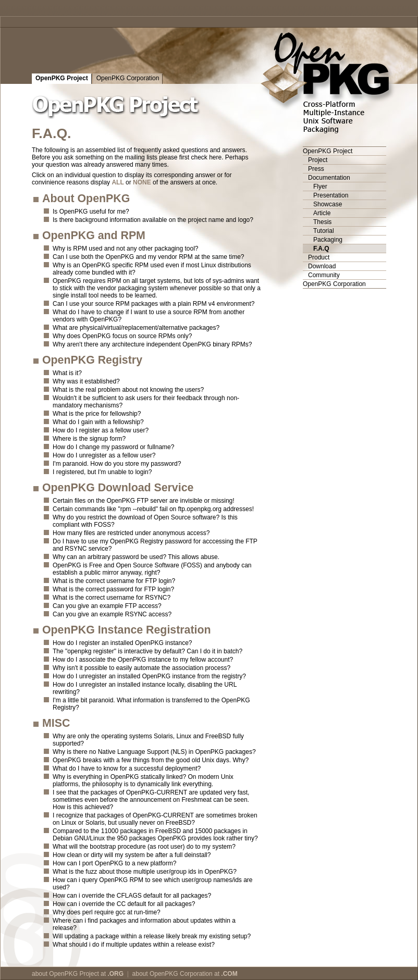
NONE (142, 182)
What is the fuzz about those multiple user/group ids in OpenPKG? (145, 872)
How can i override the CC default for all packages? (124, 904)
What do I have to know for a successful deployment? (127, 768)
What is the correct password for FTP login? (113, 589)
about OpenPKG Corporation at (185, 974)
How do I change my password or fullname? (113, 447)
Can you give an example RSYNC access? (112, 614)
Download (322, 266)
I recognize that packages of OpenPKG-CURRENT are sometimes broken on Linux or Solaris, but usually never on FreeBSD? (155, 819)
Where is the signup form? (89, 439)
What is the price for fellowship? (97, 414)
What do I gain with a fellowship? (98, 422)
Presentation (331, 195)
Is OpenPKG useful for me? (91, 212)
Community (324, 275)
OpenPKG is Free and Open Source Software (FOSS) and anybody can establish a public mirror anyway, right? (152, 569)
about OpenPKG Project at (78, 974)
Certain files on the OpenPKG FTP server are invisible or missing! (144, 501)
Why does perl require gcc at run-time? (107, 912)
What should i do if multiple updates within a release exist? (134, 945)
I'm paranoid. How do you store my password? (117, 464)
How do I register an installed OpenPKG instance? (122, 643)
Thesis (322, 222)
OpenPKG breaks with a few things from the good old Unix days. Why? (151, 760)
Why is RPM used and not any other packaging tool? (126, 249)
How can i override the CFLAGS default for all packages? (132, 896)
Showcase (328, 204)
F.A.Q (321, 249)
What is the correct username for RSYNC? (112, 598)
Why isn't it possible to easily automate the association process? (142, 668)
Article (322, 213)
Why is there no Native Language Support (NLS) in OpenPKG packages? (154, 752)
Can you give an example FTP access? (107, 606)
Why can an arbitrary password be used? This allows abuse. (136, 557)
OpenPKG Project (62, 78)
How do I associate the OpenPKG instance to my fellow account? (143, 660)
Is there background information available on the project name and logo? (153, 220)
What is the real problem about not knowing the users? (128, 390)
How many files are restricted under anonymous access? (131, 533)
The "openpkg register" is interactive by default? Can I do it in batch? (147, 651)
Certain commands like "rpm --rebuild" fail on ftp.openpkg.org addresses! (153, 509)
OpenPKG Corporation (128, 78)
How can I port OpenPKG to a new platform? (114, 863)
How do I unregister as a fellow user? (104, 455)
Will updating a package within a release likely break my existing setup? (152, 936)
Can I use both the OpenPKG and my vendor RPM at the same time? (149, 257)
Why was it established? (86, 381)
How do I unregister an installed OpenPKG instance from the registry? (149, 676)
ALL (118, 182)
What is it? (67, 373)
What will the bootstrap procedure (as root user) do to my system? (144, 847)
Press (316, 169)
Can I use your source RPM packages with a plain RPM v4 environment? (154, 304)
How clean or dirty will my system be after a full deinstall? (132, 855)
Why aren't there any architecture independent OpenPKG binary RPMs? (152, 344)
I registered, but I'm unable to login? (102, 472)
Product (319, 257)
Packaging (328, 240)
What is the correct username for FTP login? (114, 581)
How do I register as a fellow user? (101, 430)
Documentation (329, 178)
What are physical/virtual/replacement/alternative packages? (136, 328)
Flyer (320, 187)
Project (318, 160)
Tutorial (324, 231)
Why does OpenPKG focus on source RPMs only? (122, 336)
